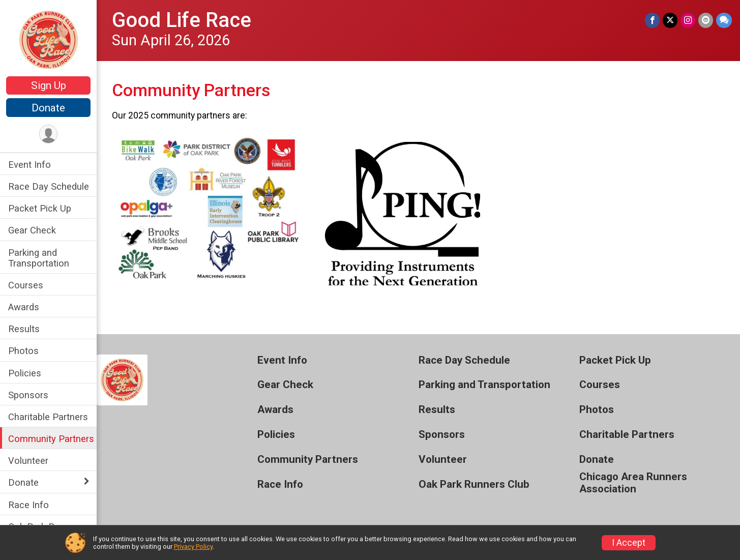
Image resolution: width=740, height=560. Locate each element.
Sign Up (49, 85)
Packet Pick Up (40, 208)
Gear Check (32, 230)
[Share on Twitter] (670, 20)
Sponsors (28, 395)
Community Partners (51, 439)
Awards (24, 307)
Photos (23, 351)
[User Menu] (49, 134)
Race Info (28, 505)
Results (24, 329)
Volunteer (28, 461)
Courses (26, 285)
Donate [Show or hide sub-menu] (23, 482)
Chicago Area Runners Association (633, 483)
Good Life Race (182, 20)
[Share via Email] (706, 20)
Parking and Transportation (39, 258)
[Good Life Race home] (49, 39)
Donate (48, 108)
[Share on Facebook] (652, 20)
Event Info (29, 165)
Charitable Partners (48, 417)
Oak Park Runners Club (474, 484)
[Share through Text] (724, 20)
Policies (25, 373)
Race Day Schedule (49, 186)
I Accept (629, 543)
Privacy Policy (193, 547)
